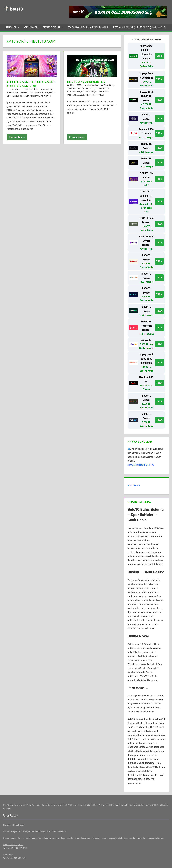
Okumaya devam (16, 137)
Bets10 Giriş (48, 89)
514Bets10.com (27, 93)
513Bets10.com (13, 93)
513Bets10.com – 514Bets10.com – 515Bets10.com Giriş (31, 83)
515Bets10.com (42, 93)
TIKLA (159, 79)
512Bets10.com (74, 92)
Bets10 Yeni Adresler (28, 96)
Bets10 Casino (13, 96)
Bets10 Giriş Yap (53, 27)
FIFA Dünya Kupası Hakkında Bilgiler (88, 27)
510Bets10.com (88, 88)
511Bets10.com (102, 88)
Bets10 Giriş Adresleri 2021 (88, 81)
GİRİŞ (160, 56)
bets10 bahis (87, 95)
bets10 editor (32, 89)
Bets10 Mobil (31, 27)
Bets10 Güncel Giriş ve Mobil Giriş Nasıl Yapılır (139, 27)
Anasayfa (12, 27)
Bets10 (52, 93)
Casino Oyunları (44, 96)
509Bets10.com (74, 88)
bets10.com (134, 485)
